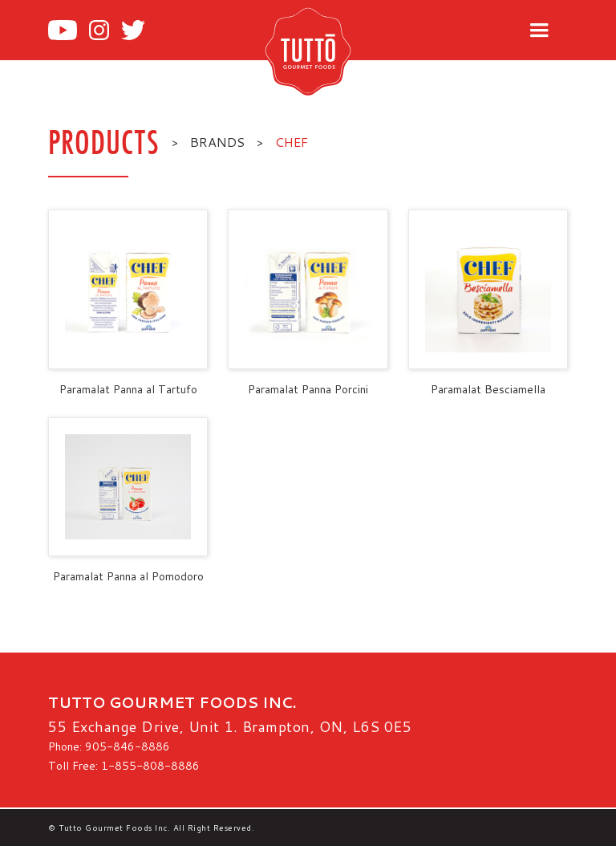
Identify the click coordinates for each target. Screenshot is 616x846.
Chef (292, 142)
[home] (334, 51)
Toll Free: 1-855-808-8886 (124, 766)
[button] (539, 31)
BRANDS (217, 142)
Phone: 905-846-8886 (109, 746)
